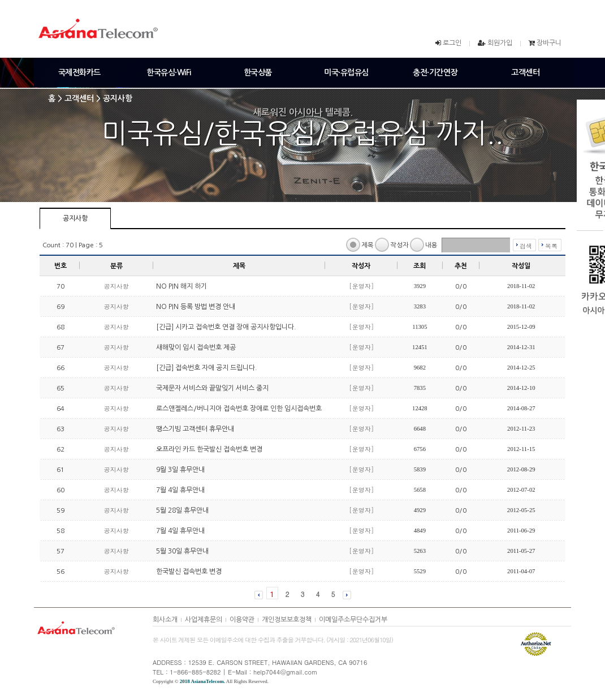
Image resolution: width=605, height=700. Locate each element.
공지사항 (75, 218)
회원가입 (500, 43)
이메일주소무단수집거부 (353, 620)
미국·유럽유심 (346, 72)
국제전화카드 (79, 72)
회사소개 (165, 620)
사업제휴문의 (204, 620)
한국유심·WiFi (169, 72)
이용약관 (242, 620)
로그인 (452, 43)
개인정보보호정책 (287, 620)
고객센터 (525, 72)
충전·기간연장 (435, 72)
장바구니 (549, 43)
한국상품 (258, 72)
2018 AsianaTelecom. (202, 681)
